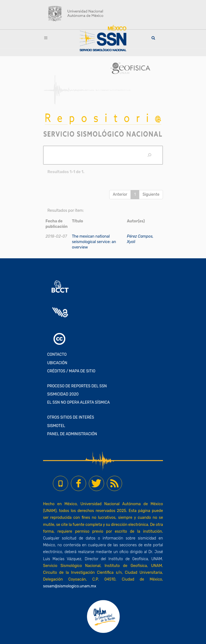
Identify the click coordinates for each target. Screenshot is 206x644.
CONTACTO (57, 355)
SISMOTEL (56, 426)
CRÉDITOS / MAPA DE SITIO (71, 371)
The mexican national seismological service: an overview (94, 242)
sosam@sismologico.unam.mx (70, 586)
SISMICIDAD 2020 (63, 394)
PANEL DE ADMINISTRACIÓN (72, 434)
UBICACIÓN (57, 363)
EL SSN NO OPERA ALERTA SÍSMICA (78, 402)
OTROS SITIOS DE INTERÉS (71, 417)
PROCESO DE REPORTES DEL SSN (77, 386)
